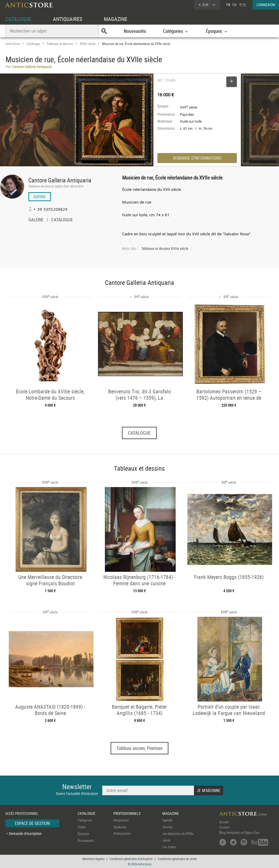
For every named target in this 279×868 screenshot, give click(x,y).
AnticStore (13, 44)
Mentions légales (93, 859)
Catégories (85, 820)
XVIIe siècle (88, 44)
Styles (82, 827)
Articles (168, 827)
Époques (83, 834)
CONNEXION (266, 5)
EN (234, 5)
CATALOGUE (18, 19)
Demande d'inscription (25, 833)
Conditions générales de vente (177, 859)
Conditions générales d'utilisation (131, 859)
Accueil (224, 822)
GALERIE (36, 220)
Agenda (167, 820)
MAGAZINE (116, 19)
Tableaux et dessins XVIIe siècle (165, 249)
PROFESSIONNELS (127, 813)
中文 (243, 5)
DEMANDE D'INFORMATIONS (197, 158)
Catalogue (33, 44)
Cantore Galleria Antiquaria (60, 180)
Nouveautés (135, 31)
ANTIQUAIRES (68, 19)
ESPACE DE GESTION (32, 823)
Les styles (169, 847)
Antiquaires (121, 820)
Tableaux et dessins (60, 44)
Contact (224, 827)
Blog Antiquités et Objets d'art (239, 833)
